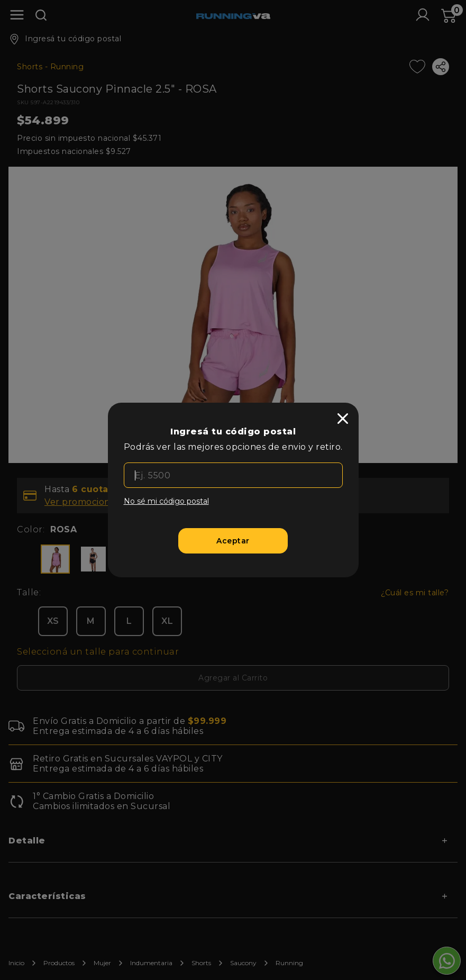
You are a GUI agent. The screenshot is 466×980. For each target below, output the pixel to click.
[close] (343, 419)
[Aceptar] (233, 541)
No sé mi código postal (166, 501)
